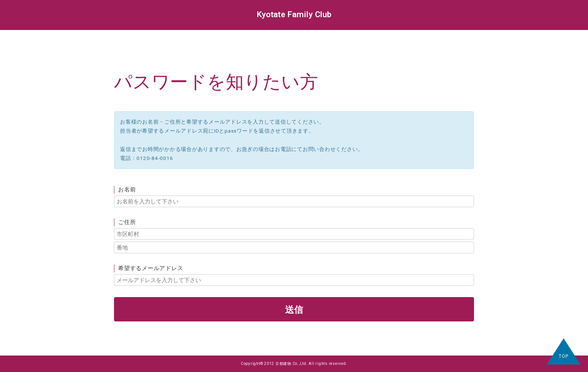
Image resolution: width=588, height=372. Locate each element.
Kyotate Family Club (294, 15)
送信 (294, 309)
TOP (563, 356)
